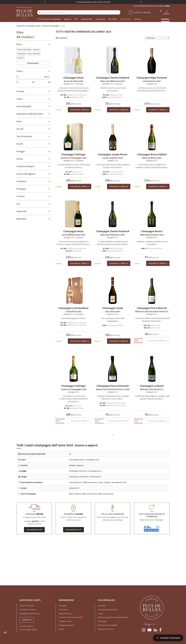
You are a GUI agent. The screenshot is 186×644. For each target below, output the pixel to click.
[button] (5, 633)
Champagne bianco (77, 460)
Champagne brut (95, 471)
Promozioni (125, 19)
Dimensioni (87, 19)
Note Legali (102, 621)
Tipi (76, 19)
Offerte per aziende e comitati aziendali (113, 617)
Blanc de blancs (75, 494)
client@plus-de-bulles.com (30, 613)
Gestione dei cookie (105, 629)
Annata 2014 (74, 488)
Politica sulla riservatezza (107, 625)
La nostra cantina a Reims (108, 609)
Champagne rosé (92, 460)
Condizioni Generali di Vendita (71, 617)
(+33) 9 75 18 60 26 (27, 606)
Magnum (80, 465)
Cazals (20, 58)
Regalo (138, 19)
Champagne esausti (66, 625)
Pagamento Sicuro (66, 613)
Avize (100, 482)
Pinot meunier (95, 477)
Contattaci (27, 620)
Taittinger (21, 54)
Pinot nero (84, 477)
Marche (68, 19)
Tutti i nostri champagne (49, 19)
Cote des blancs (75, 482)
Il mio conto (63, 609)
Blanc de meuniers (90, 494)
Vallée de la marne (90, 482)
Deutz (37, 50)
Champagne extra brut (78, 471)
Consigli (165, 19)
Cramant (107, 482)
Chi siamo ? (102, 606)
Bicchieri (113, 19)
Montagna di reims (119, 482)
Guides (61, 629)
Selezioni (100, 19)
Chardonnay (74, 477)
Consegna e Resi (65, 621)
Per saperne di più (34, 530)
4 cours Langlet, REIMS (28, 629)
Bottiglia (72, 465)
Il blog (100, 613)
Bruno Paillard (34, 54)
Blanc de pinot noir (106, 494)
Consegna (63, 606)
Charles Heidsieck (24, 50)
